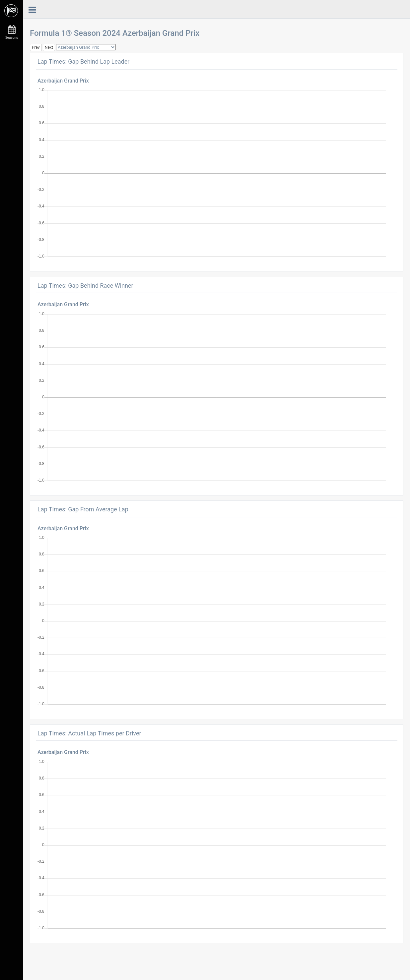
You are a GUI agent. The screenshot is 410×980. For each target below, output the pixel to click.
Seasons (12, 32)
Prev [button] (36, 47)
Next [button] (49, 47)
